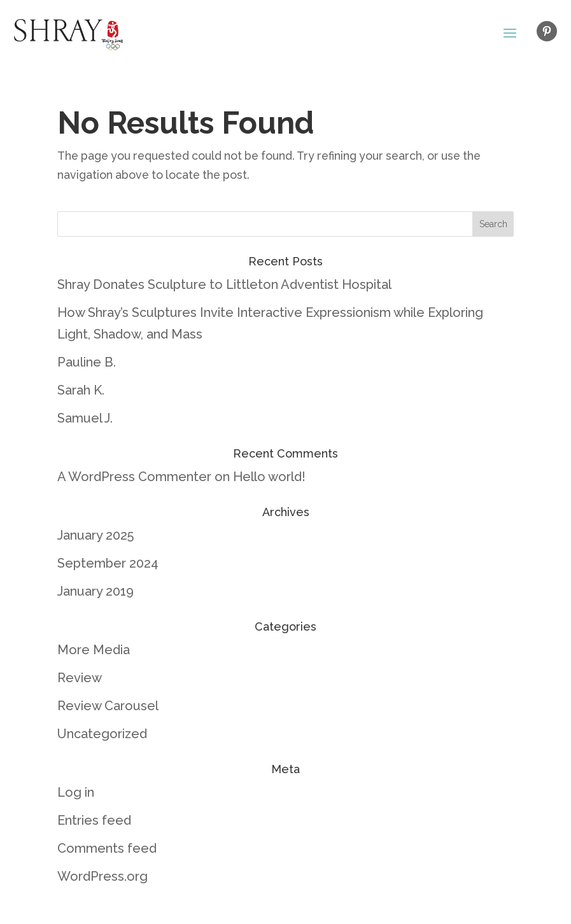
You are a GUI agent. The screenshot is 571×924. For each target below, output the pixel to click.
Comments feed (107, 848)
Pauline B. (87, 362)
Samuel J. (85, 418)
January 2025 (95, 535)
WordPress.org (102, 876)
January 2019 (95, 591)
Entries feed (94, 820)
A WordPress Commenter (134, 477)
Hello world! (269, 477)
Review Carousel (108, 706)
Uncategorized (102, 734)
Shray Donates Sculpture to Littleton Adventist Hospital (224, 284)
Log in (76, 792)
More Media (94, 650)
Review (80, 678)
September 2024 (108, 563)
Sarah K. (81, 390)
